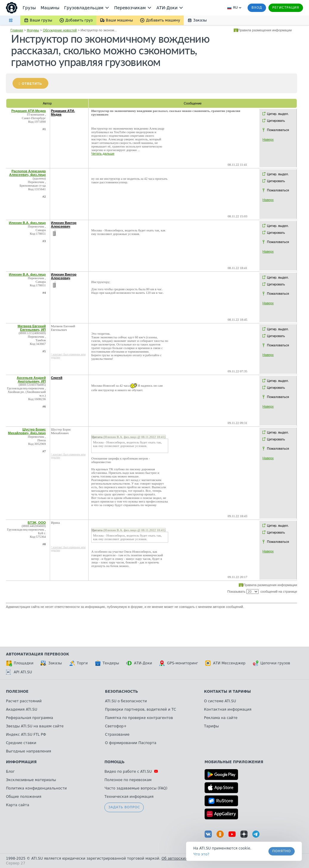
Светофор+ (116, 726)
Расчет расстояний (24, 701)
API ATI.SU (19, 672)
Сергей (57, 378)
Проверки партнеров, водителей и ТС (140, 709)
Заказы (51, 663)
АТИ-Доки (139, 663)
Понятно (282, 851)
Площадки (20, 663)
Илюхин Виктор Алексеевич (64, 225)
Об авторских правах (182, 858)
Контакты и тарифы (227, 692)
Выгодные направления (28, 751)
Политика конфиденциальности (36, 788)
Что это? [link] (201, 854)
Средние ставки (21, 743)
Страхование (117, 735)
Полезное (17, 692)
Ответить (32, 84)
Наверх (268, 139)
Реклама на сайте (221, 718)
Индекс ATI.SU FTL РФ (26, 735)
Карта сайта (18, 805)
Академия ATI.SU (22, 709)
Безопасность (122, 692)
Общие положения (24, 797)
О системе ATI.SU (220, 701)
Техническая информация (129, 797)
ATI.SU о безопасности (126, 701)
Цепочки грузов (271, 663)
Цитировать (276, 121)
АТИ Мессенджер (225, 663)
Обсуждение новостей (60, 30)
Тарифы (211, 726)
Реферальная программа (30, 718)
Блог (10, 772)
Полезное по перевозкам (128, 780)
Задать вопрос (124, 807)
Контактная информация (228, 709)
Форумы (33, 30)
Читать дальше (103, 153)
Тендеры (107, 663)
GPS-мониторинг (179, 663)
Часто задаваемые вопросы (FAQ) (136, 788)
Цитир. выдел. (278, 114)
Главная (17, 30)
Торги (78, 663)
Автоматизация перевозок (38, 654)
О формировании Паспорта (131, 743)
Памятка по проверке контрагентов (139, 718)
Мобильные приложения (234, 762)
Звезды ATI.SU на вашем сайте (35, 726)
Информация (21, 762)
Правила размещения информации (265, 30)
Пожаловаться (278, 130)
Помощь (114, 762)
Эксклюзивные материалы (31, 780)
